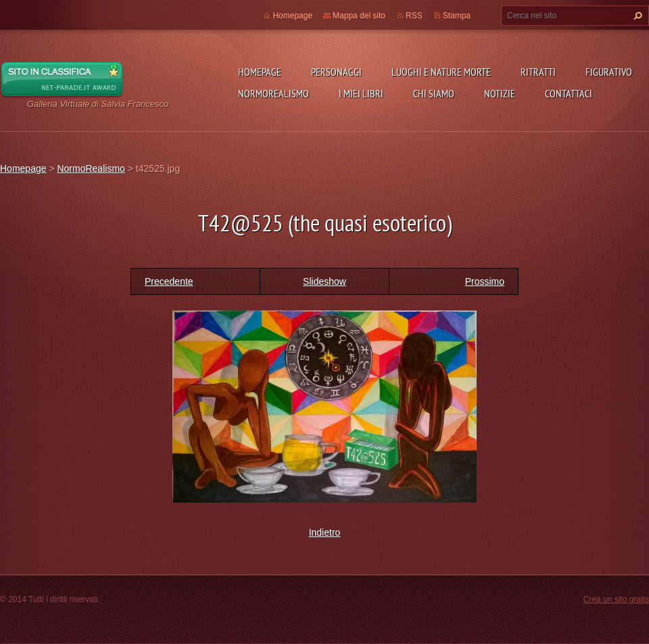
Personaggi (336, 72)
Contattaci (569, 93)
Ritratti (538, 72)
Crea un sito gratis (616, 599)
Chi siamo (434, 93)
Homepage (260, 72)
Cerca (636, 16)
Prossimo (485, 281)
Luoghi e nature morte (441, 72)
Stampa (457, 16)
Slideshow (324, 281)
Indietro (325, 532)
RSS (414, 16)
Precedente (169, 281)
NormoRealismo (273, 93)
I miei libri (361, 93)
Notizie (500, 93)
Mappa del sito (359, 16)
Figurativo (609, 72)
